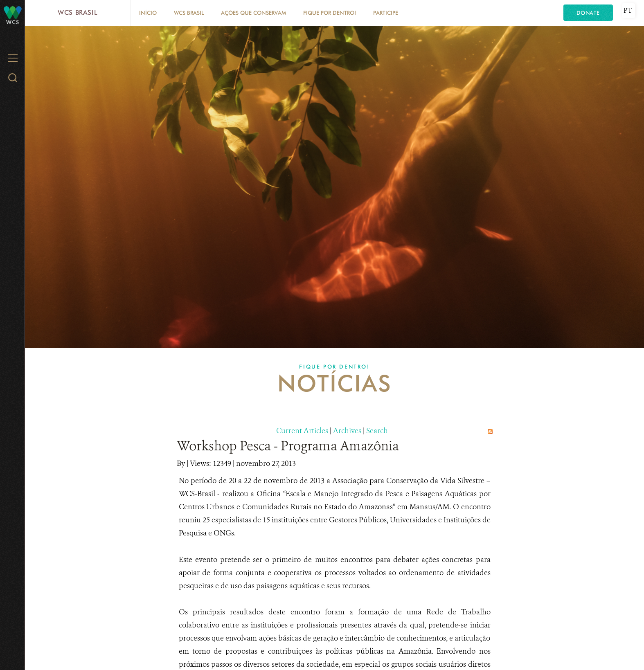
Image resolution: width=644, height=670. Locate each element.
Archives (347, 431)
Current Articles (302, 431)
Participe (386, 13)
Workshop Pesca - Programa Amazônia (288, 446)
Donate (588, 13)
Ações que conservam (253, 13)
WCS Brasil (78, 12)
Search (377, 431)
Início (148, 13)
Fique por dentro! (330, 13)
